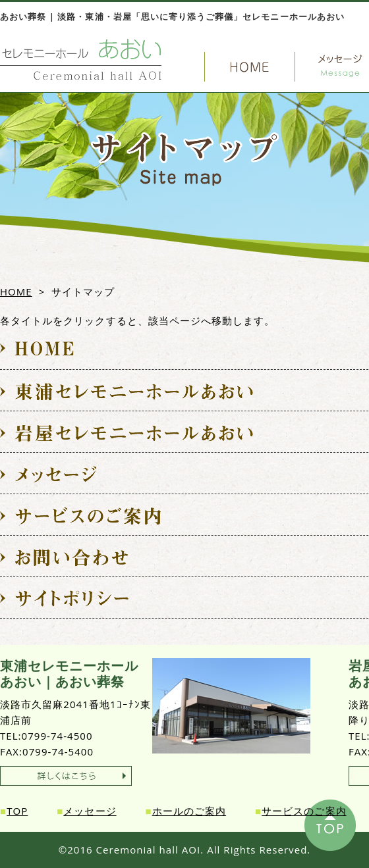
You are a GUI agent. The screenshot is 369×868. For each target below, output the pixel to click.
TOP (17, 811)
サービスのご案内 (304, 811)
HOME (16, 292)
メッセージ (90, 811)
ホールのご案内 (189, 811)
